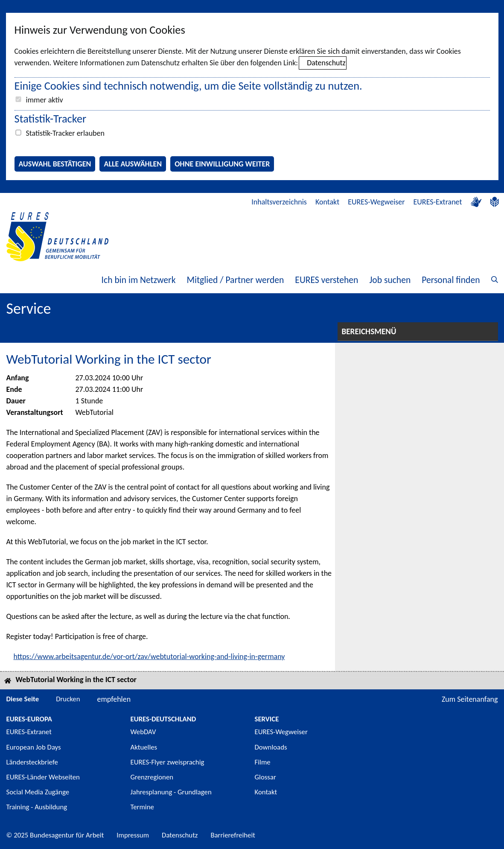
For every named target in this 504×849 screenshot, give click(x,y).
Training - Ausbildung (37, 807)
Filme (263, 762)
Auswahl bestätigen (55, 164)
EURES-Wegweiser (376, 202)
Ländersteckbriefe (32, 762)
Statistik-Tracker (51, 119)
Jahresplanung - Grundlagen (171, 792)
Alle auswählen (133, 164)
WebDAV (143, 732)
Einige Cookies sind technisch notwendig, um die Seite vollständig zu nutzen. (188, 86)
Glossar (265, 777)
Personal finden (451, 280)
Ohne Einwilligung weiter (222, 164)
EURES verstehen (326, 280)
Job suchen (390, 280)
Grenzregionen (152, 777)
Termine (142, 807)
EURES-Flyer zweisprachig (168, 762)
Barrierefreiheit (233, 835)
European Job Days (34, 747)
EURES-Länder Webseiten (43, 777)
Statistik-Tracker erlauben (65, 133)
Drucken (68, 699)
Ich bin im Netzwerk (139, 280)
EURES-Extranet (438, 202)
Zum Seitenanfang (470, 699)
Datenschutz (326, 63)
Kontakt (327, 202)
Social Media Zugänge (38, 792)
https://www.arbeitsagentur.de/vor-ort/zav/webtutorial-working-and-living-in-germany (149, 656)
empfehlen (114, 699)
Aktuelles (144, 747)
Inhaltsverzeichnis (279, 202)
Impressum (133, 835)
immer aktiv (45, 100)
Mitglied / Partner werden (235, 280)
